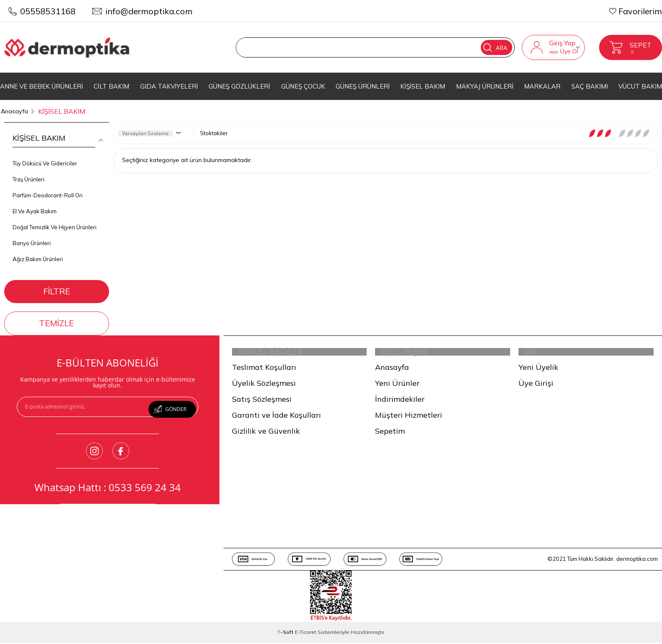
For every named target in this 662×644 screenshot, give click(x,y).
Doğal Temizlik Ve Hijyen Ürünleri (55, 222)
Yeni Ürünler (397, 385)
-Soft (286, 634)
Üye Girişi (536, 385)
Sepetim (390, 433)
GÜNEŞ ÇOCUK (303, 86)
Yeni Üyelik (538, 369)
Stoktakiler (209, 128)
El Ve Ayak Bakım (35, 206)
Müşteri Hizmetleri (409, 417)
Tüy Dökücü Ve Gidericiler (45, 158)
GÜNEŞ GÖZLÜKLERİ (239, 86)
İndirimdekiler (400, 401)
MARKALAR (542, 86)
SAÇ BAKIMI (590, 86)
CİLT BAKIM (111, 86)
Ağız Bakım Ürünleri (38, 254)
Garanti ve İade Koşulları (276, 417)
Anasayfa (392, 369)
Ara (469, 47)
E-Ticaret (306, 634)
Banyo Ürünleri (32, 238)
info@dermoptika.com (149, 11)
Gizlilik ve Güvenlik (266, 433)
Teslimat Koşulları (264, 369)
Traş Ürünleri (29, 174)
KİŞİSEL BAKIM (423, 86)
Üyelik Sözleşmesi (264, 385)
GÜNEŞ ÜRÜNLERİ (363, 86)
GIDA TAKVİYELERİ (169, 86)
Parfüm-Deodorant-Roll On (48, 190)
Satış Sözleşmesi (262, 401)
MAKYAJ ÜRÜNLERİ (485, 86)
